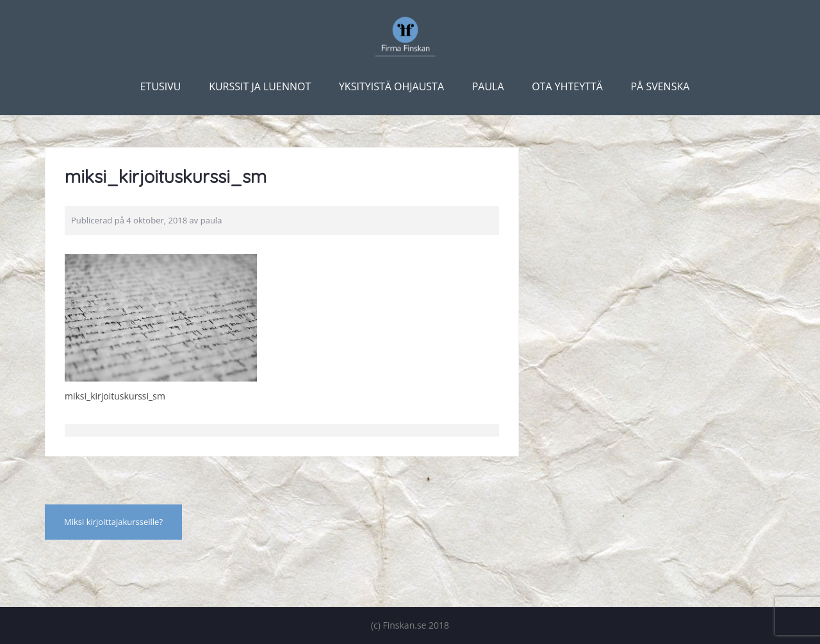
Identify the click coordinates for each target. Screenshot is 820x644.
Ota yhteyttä (567, 86)
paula (211, 220)
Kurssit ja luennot (260, 86)
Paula (488, 86)
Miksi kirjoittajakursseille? (113, 522)
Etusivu (161, 86)
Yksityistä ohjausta (391, 86)
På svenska (660, 86)
